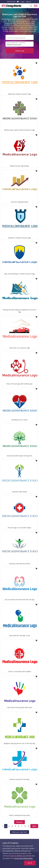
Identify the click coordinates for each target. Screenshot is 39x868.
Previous (19, 822)
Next (34, 826)
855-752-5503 (11, 2)
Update (20, 51)
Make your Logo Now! (19, 832)
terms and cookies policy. (24, 858)
